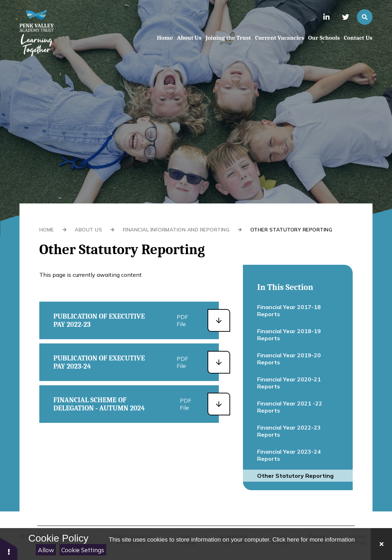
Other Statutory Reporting (291, 230)
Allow (46, 550)
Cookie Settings (83, 550)
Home (47, 230)
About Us (88, 230)
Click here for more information (313, 540)
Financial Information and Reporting (176, 230)
